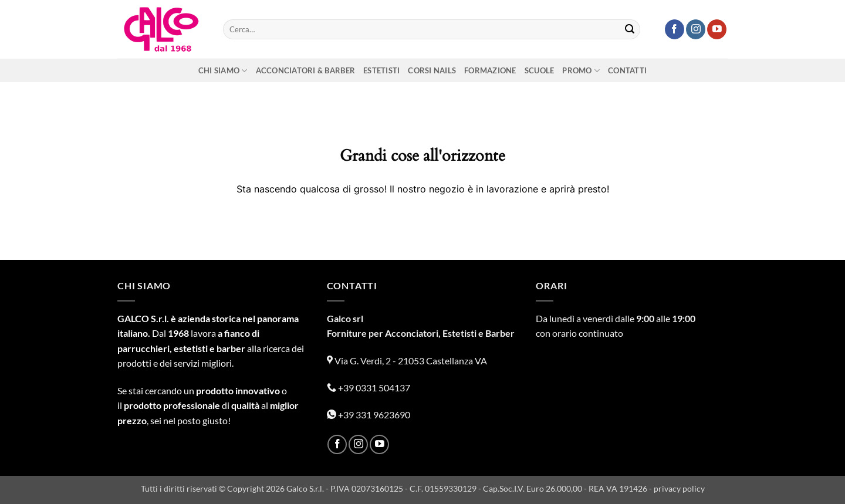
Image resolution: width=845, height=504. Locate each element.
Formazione (490, 70)
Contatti (627, 70)
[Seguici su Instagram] (696, 29)
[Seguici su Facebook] (675, 29)
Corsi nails (432, 70)
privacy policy (679, 488)
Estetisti (381, 70)
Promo (581, 71)
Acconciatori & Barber (305, 70)
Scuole (540, 70)
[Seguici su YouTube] (717, 29)
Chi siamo (223, 71)
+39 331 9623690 (369, 415)
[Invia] (630, 29)
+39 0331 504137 (369, 388)
